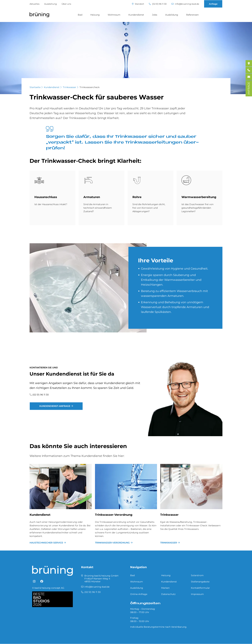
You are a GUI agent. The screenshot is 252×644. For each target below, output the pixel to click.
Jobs (155, 15)
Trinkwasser (70, 87)
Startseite (35, 87)
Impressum (197, 594)
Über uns (66, 4)
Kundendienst (136, 15)
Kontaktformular (200, 588)
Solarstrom (197, 575)
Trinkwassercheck (90, 87)
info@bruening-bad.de (185, 4)
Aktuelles (34, 4)
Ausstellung (50, 4)
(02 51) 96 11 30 (158, 4)
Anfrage (213, 4)
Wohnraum (114, 15)
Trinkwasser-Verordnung (114, 515)
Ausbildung (172, 15)
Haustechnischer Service (46, 543)
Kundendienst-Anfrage (55, 406)
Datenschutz (168, 594)
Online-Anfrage (139, 594)
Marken (165, 588)
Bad (80, 15)
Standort (138, 4)
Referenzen (192, 15)
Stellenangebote (200, 582)
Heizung (95, 15)
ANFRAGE (249, 88)
